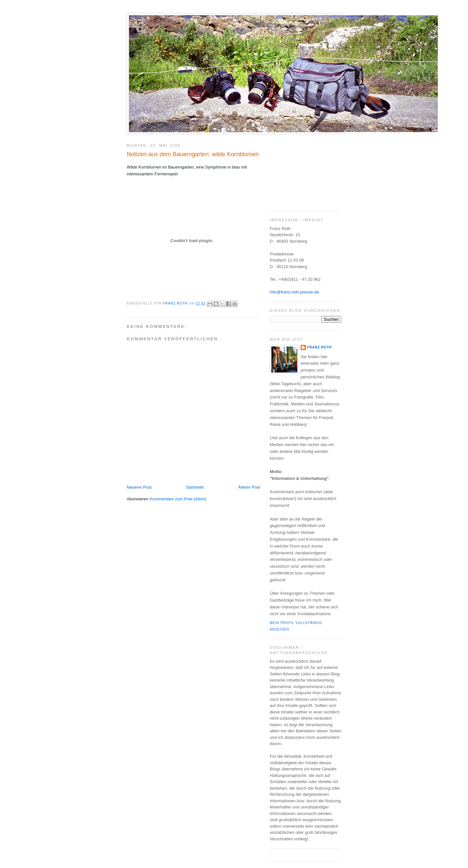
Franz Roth (319, 347)
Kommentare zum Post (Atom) (178, 499)
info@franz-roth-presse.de (294, 292)
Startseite (195, 487)
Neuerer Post (139, 487)
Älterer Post (249, 487)
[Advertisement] (302, 170)
